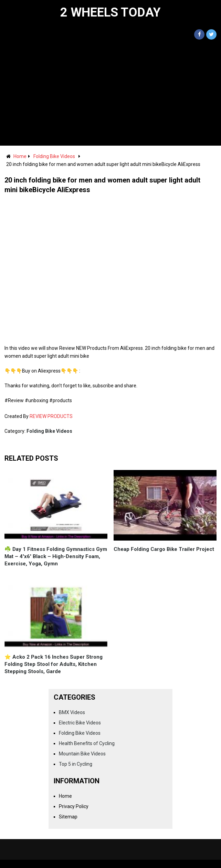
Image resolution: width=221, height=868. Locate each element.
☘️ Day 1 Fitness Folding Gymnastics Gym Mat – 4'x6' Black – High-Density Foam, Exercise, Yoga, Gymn (56, 556)
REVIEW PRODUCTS (51, 416)
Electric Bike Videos (80, 723)
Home (20, 156)
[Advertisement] (110, 94)
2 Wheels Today (110, 12)
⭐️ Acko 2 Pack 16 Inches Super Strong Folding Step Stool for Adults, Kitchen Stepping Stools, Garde (54, 664)
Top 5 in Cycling (76, 764)
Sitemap (68, 817)
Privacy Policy (74, 806)
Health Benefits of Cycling (87, 743)
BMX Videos (72, 712)
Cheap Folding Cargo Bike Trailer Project (164, 549)
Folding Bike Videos (54, 156)
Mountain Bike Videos (82, 754)
